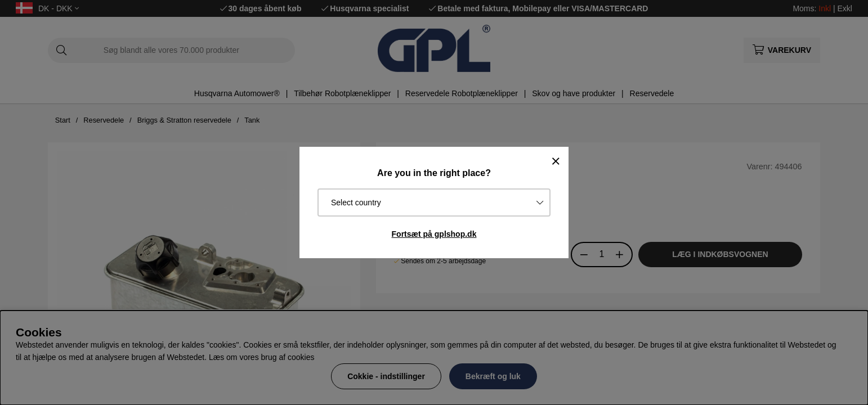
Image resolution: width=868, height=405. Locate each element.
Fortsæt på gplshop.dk (434, 234)
